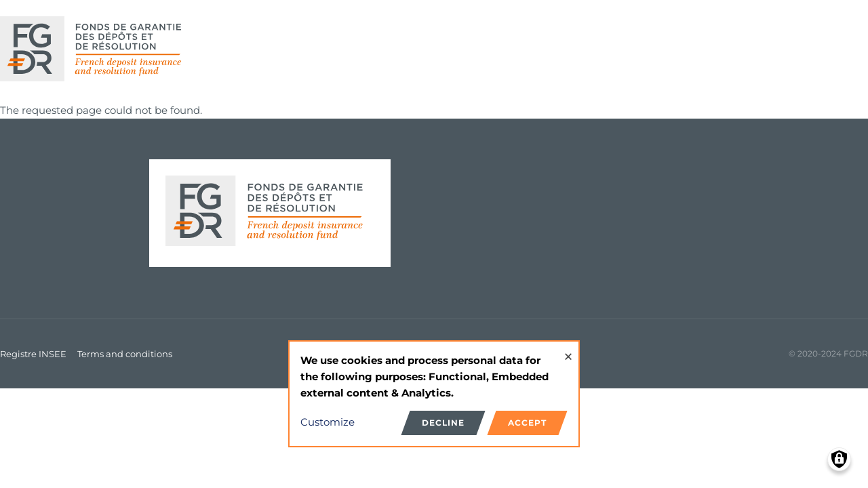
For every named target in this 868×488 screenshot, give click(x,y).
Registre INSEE (33, 354)
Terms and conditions (125, 354)
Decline (443, 423)
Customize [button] (328, 422)
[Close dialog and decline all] (568, 350)
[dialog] (434, 394)
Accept (527, 423)
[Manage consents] (839, 459)
